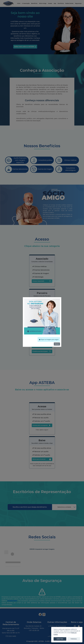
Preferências (74, 639)
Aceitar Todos (60, 639)
